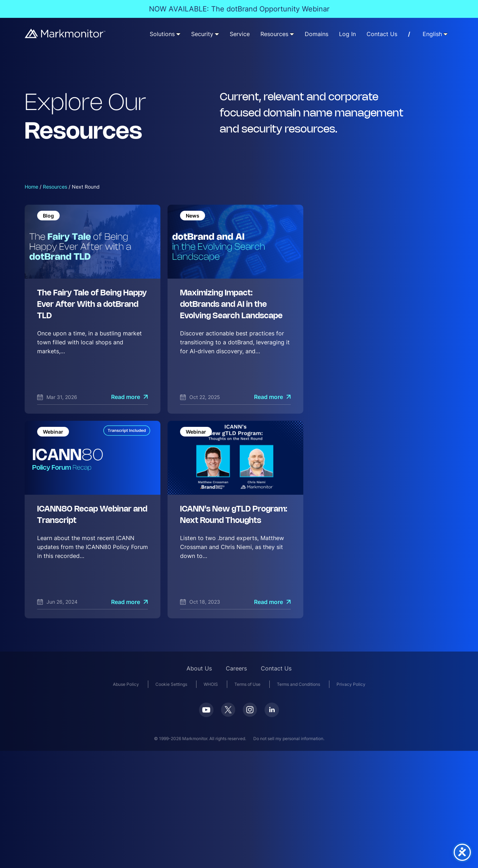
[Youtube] (206, 712)
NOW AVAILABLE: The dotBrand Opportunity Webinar (239, 9)
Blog (48, 216)
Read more (126, 397)
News (193, 216)
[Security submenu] (217, 34)
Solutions (162, 34)
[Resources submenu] (292, 34)
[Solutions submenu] (178, 34)
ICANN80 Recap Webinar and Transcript (92, 515)
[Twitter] (228, 712)
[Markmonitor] (65, 33)
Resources (274, 34)
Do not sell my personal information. (289, 739)
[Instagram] (250, 712)
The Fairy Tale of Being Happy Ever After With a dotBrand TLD (92, 305)
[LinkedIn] (272, 712)
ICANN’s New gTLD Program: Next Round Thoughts (234, 515)
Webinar (53, 432)
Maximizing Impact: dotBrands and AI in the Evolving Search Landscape (231, 305)
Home (31, 187)
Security (202, 34)
